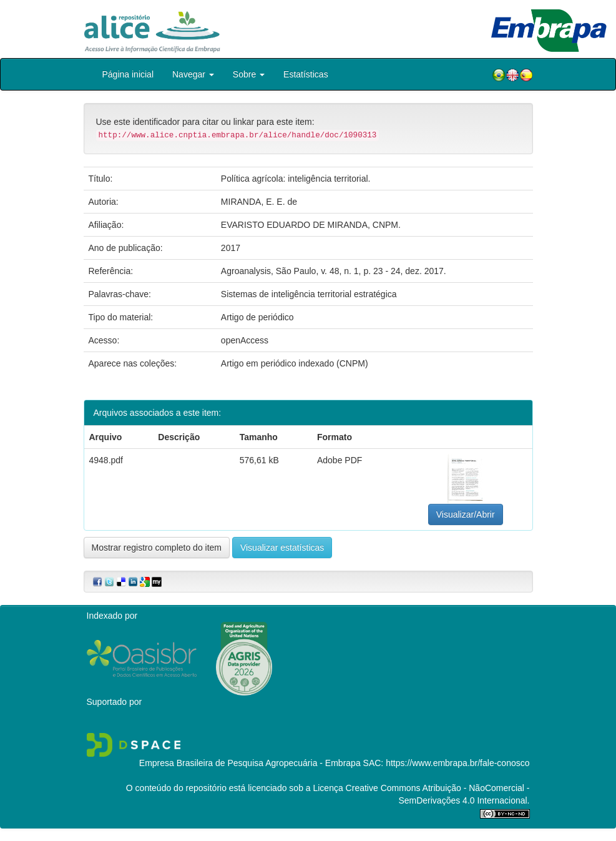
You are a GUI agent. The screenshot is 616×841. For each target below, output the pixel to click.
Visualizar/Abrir (466, 514)
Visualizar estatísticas (282, 548)
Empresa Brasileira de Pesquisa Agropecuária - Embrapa (250, 763)
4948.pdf (106, 460)
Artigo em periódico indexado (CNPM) (295, 363)
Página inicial (128, 74)
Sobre (249, 74)
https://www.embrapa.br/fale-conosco (457, 763)
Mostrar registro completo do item (157, 548)
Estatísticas (306, 74)
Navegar (193, 74)
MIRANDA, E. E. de (259, 202)
